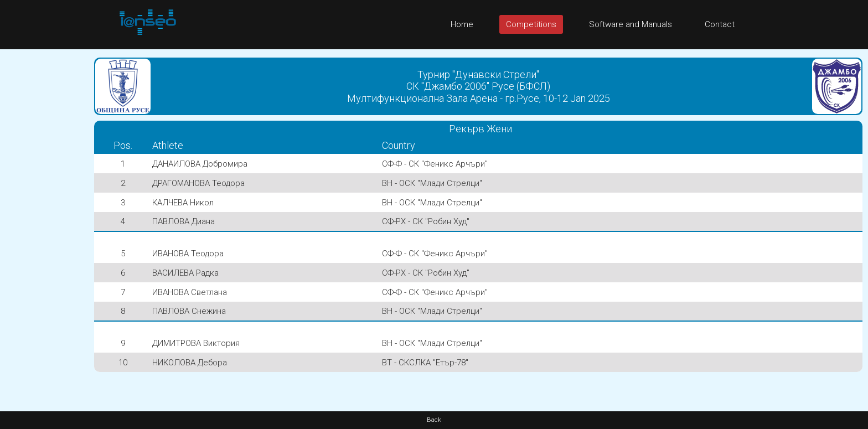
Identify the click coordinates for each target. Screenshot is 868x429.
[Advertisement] (44, 215)
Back (434, 420)
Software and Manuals (631, 24)
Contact (720, 24)
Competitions (531, 24)
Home (462, 24)
